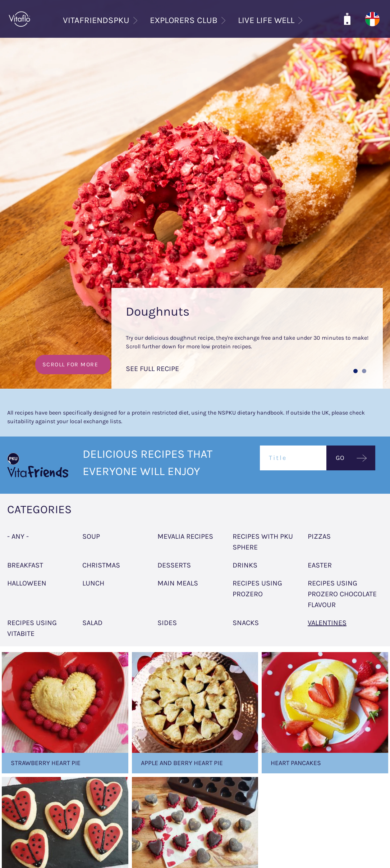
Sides (167, 623)
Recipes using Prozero (257, 589)
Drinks (245, 565)
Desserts (174, 565)
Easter (320, 565)
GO (340, 458)
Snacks (246, 623)
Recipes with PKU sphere (263, 542)
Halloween (27, 583)
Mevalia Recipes (185, 536)
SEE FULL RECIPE (152, 369)
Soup (91, 536)
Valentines (327, 623)
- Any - (18, 536)
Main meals (178, 583)
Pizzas (319, 536)
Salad (92, 623)
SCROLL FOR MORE (70, 364)
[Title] (293, 458)
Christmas (101, 565)
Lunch (93, 583)
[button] (355, 371)
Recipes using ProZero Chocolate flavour (342, 594)
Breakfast (25, 565)
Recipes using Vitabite (32, 628)
